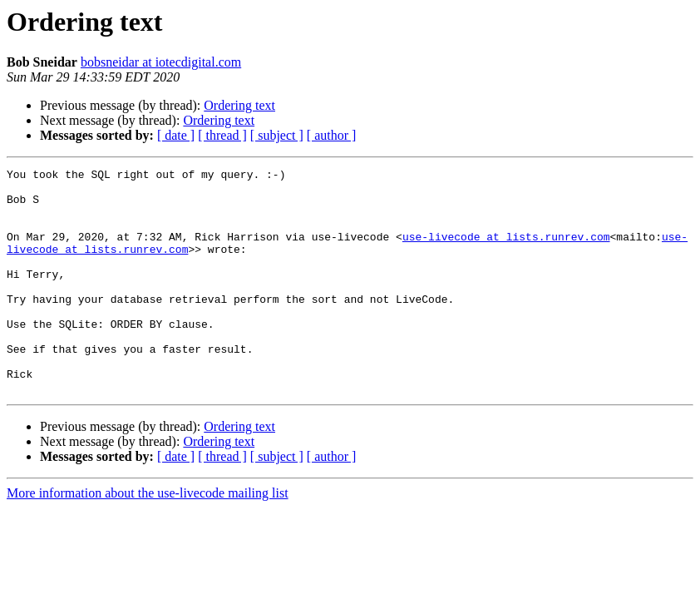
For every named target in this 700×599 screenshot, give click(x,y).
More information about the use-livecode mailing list (148, 538)
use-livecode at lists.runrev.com (506, 251)
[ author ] (332, 135)
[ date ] (176, 135)
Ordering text (239, 105)
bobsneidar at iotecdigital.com (161, 62)
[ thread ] (222, 135)
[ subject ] (277, 135)
